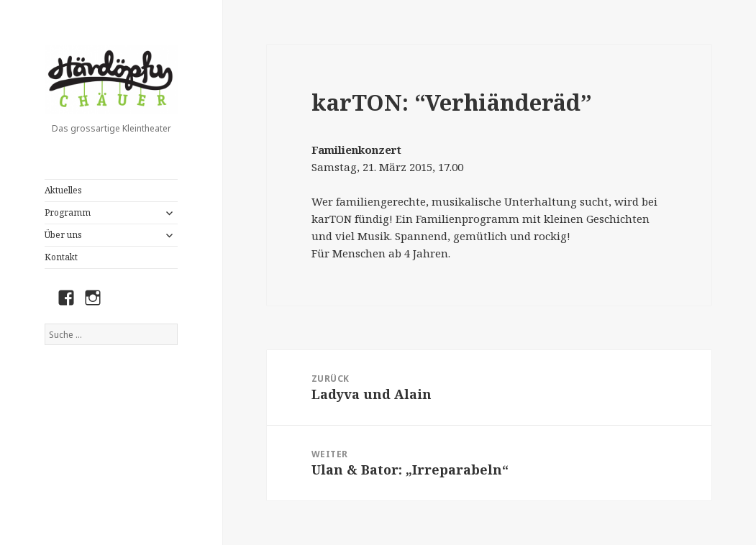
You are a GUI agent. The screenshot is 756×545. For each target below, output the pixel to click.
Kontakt (61, 257)
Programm (68, 212)
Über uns (63, 235)
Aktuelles (63, 190)
